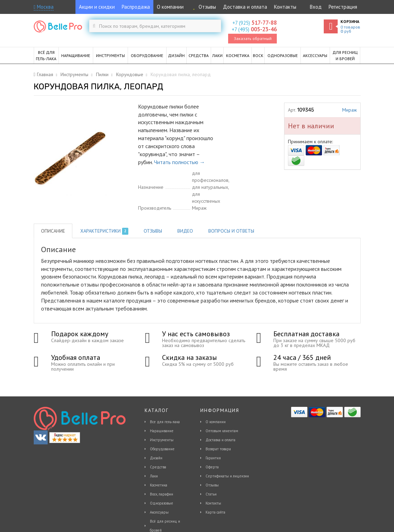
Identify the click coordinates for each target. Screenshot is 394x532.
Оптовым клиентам (222, 431)
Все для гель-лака (165, 422)
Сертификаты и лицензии (227, 476)
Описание (53, 231)
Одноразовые (162, 503)
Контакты (285, 7)
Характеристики (104, 231)
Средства (158, 467)
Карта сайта (215, 512)
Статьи (211, 494)
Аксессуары (159, 512)
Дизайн (156, 458)
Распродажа (136, 7)
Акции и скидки (97, 7)
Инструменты (162, 440)
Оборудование (162, 449)
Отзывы (203, 7)
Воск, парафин (162, 494)
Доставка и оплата (245, 7)
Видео (185, 231)
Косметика (159, 485)
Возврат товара (218, 449)
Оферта (212, 467)
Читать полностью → (180, 162)
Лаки (154, 476)
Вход (316, 7)
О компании (170, 7)
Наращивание (162, 431)
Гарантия (213, 458)
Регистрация (343, 7)
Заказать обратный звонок (253, 40)
